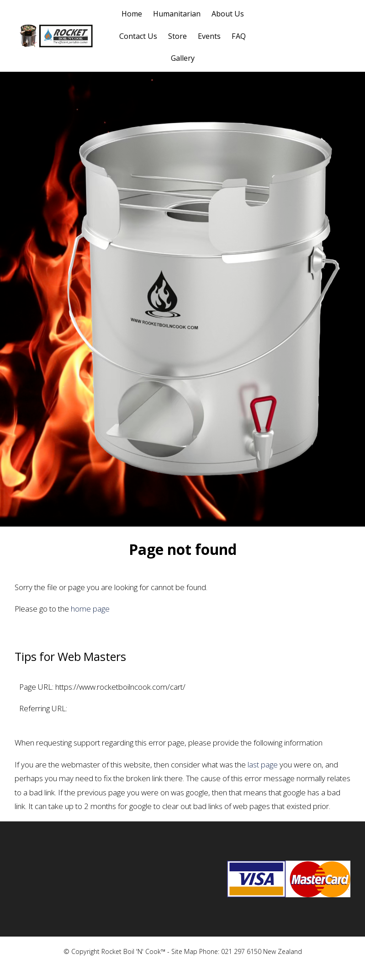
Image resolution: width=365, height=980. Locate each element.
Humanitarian (177, 14)
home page (90, 609)
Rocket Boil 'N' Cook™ (133, 951)
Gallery (183, 58)
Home (132, 14)
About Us (228, 14)
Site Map (184, 951)
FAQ (239, 36)
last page (263, 764)
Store (177, 36)
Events (209, 36)
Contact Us (138, 36)
